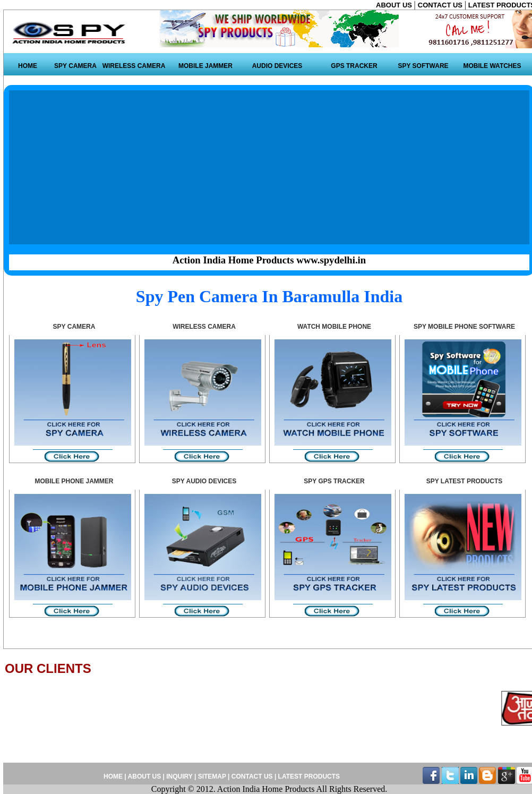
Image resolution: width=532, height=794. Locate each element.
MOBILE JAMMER (205, 66)
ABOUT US (395, 5)
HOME (28, 66)
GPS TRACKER (354, 66)
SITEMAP (213, 776)
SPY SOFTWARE (423, 66)
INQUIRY (179, 776)
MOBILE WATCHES (492, 66)
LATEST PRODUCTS (308, 776)
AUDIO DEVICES (277, 66)
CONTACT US (441, 5)
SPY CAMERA (75, 66)
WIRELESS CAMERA (134, 66)
